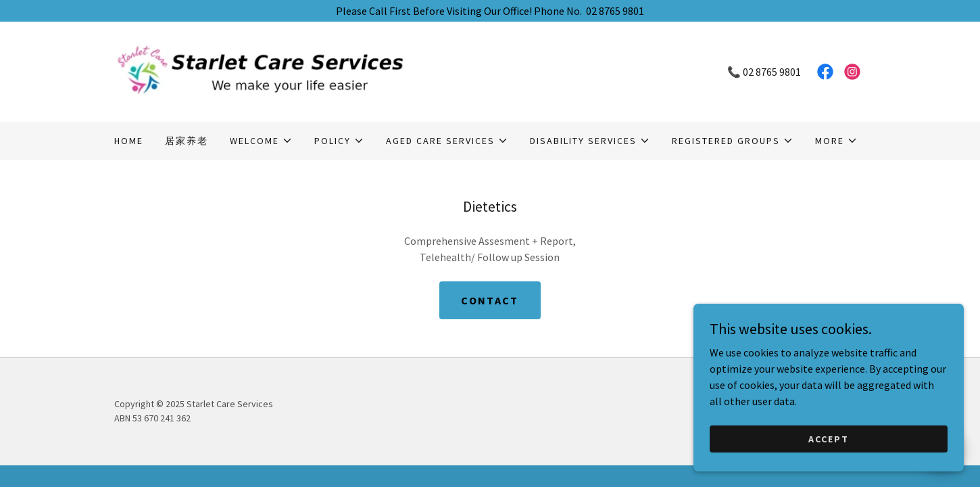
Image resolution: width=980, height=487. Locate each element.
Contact (490, 300)
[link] (302, 70)
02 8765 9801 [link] (772, 72)
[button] (261, 141)
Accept (829, 438)
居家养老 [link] (187, 141)
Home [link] (129, 141)
